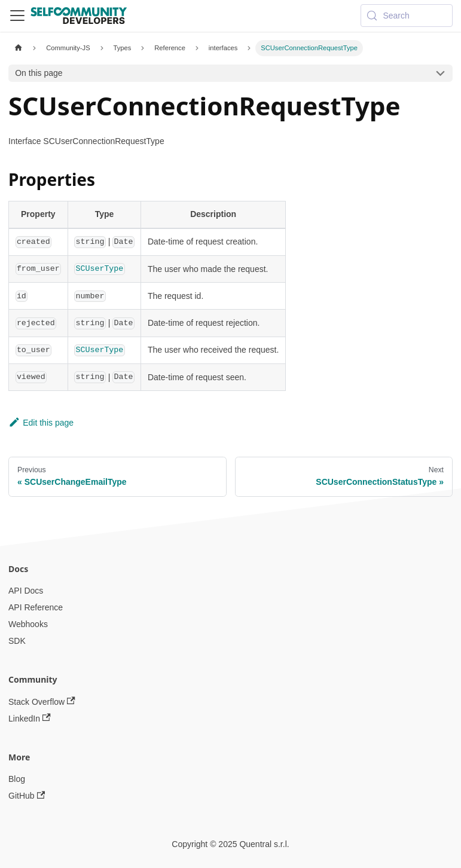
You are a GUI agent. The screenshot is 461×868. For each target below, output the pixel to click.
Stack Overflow (42, 702)
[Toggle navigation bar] (17, 16)
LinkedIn (30, 718)
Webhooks (28, 624)
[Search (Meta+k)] (407, 16)
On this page (39, 73)
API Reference (36, 607)
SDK (17, 641)
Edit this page (41, 423)
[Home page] (18, 48)
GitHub (27, 796)
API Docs (26, 591)
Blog (17, 779)
